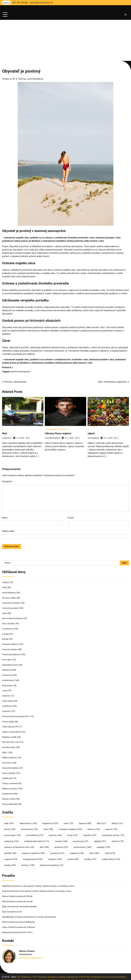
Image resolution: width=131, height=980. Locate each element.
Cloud (5, 613)
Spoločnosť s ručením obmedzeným (42, 913)
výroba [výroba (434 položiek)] (73, 856)
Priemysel (31, 924)
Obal (5, 433)
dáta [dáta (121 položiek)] (101, 820)
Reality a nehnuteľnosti (12, 730)
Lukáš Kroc (7, 438)
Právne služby (8, 720)
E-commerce (8, 628)
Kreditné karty (8, 679)
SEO (18, 973)
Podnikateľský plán (28, 976)
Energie (5, 638)
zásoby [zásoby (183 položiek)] (10, 862)
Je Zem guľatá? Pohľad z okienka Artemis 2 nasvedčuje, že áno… (51, 883)
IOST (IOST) (28, 929)
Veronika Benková (52, 438)
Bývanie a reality (9, 598)
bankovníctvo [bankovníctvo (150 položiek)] (28, 820)
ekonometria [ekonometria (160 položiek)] (29, 826)
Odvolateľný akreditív (29, 903)
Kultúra (67, 976)
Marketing (57, 976)
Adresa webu (8, 531)
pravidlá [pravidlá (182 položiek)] (10, 850)
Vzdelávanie (8, 776)
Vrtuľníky (42, 973)
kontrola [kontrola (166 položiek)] (55, 832)
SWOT (5, 750)
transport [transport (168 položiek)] (55, 856)
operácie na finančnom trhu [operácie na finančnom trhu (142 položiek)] (19, 844)
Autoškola (52, 973)
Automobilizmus (10, 593)
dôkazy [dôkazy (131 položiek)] (117, 820)
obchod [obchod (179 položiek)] (118, 838)
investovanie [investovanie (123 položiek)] (12, 832)
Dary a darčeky (9, 623)
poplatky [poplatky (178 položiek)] (103, 844)
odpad (91, 433)
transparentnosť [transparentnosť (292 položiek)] (33, 856)
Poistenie (6, 709)
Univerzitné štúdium (11, 765)
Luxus (5, 689)
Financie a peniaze (10, 648)
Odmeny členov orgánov (59, 433)
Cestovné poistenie (11, 608)
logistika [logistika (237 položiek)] (90, 832)
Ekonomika (120, 973)
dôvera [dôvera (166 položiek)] (10, 826)
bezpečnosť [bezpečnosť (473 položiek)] (50, 820)
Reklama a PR (29, 973)
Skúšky (75, 976)
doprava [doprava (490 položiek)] (85, 820)
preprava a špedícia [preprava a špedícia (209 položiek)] (33, 850)
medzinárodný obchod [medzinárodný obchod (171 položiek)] (37, 838)
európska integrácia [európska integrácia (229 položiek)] (70, 826)
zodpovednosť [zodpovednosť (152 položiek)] (111, 856)
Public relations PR (11, 725)
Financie (109, 973)
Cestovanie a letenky (56, 430)
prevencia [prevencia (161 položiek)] (57, 850)
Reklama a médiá (10, 735)
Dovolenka (95, 976)
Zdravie (6, 976)
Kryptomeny (7, 684)
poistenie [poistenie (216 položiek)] (61, 844)
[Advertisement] (65, 40)
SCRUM (29, 893)
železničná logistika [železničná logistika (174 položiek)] (52, 862)
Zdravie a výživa (9, 796)
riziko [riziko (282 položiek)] (94, 850)
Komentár (8, 482)
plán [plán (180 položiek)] (44, 844)
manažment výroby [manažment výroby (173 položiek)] (113, 832)
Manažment (73, 973)
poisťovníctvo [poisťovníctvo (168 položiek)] (82, 844)
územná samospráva (20, 372)
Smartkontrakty (9, 745)
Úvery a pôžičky (9, 770)
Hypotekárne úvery (11, 664)
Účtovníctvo (8, 760)
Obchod (6, 694)
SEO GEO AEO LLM (11, 740)
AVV (21, 908)
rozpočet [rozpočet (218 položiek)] (11, 856)
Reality (62, 973)
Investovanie (8, 674)
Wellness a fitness (10, 786)
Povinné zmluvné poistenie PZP (16, 715)
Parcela (30, 898)
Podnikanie (7, 704)
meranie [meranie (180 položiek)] (61, 838)
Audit (4, 587)
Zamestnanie (8, 791)
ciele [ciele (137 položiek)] (68, 820)
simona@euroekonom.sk (31, 954)
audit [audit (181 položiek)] (9, 820)
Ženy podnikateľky (10, 801)
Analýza (6, 582)
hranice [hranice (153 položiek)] (111, 826)
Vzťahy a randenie (10, 781)
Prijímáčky (85, 973)
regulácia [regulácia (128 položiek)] (77, 850)
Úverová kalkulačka (27, 918)
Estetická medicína (11, 643)
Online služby (8, 699)
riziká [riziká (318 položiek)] (110, 850)
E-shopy (6, 633)
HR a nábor (7, 659)
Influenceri (7, 669)
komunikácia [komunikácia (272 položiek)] (35, 832)
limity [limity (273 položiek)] (72, 832)
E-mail (71, 518)
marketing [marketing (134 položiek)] (11, 838)
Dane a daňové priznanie (13, 618)
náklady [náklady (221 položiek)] (100, 838)
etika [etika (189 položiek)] (48, 826)
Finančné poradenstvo (12, 654)
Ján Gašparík (93, 438)
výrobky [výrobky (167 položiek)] (90, 856)
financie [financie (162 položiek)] (94, 826)
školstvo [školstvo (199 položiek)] (28, 862)
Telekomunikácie (10, 755)
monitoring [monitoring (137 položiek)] (81, 838)
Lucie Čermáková (35, 79)
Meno (5, 518)
